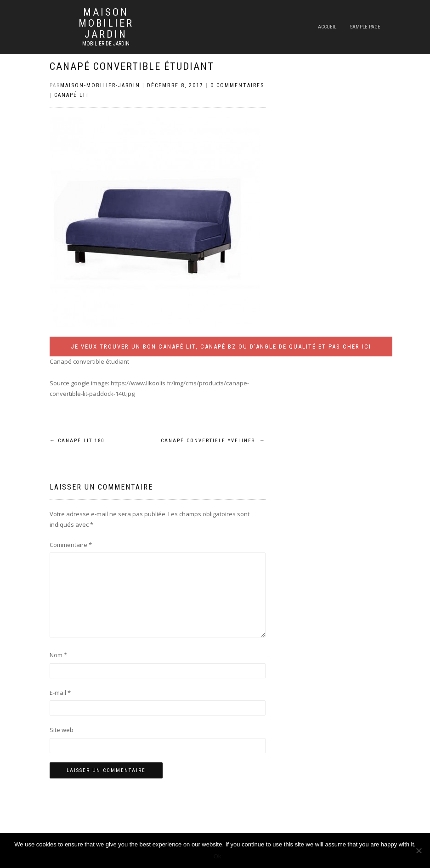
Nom (58, 655)
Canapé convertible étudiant (132, 66)
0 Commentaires (237, 85)
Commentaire (71, 545)
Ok (218, 856)
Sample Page (365, 27)
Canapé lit (72, 95)
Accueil (327, 27)
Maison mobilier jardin (106, 23)
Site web (62, 730)
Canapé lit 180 (77, 441)
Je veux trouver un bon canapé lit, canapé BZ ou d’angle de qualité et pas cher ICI (221, 347)
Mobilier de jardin (106, 44)
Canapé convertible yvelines (213, 441)
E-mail (60, 693)
